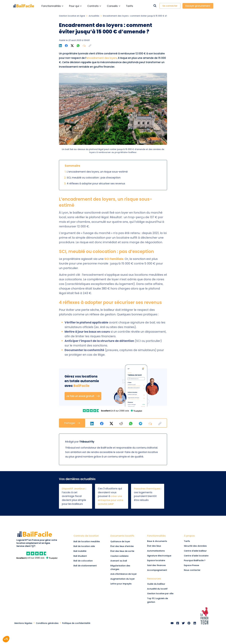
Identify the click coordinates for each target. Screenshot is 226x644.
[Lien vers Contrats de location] (87, 536)
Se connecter (170, 6)
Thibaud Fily (87, 442)
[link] (92, 411)
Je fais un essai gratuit (83, 396)
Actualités (94, 16)
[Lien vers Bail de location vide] (87, 546)
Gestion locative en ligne (72, 16)
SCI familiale (114, 259)
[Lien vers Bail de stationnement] (87, 566)
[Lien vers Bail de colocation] (87, 561)
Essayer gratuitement (198, 6)
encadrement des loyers (102, 58)
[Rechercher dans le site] (155, 6)
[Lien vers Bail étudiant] (87, 556)
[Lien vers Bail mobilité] (87, 551)
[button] (90, 46)
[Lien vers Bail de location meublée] (87, 542)
